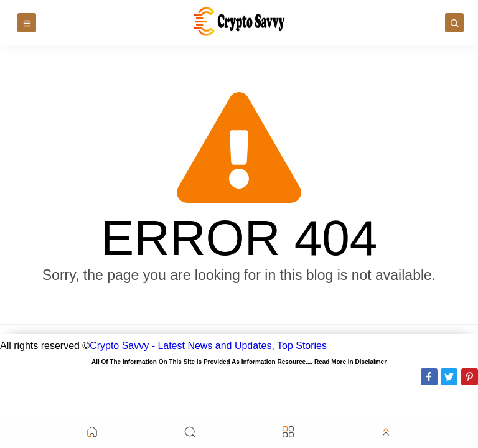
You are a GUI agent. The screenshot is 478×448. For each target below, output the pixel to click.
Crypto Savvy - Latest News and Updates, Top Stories (208, 346)
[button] (92, 433)
